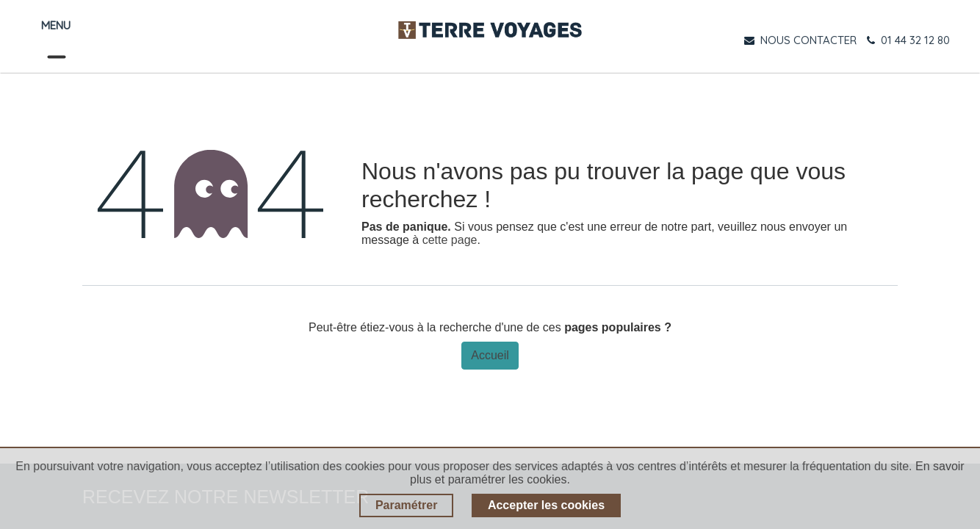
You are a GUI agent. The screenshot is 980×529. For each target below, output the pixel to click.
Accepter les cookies (546, 505)
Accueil (490, 355)
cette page (450, 240)
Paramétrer (407, 505)
